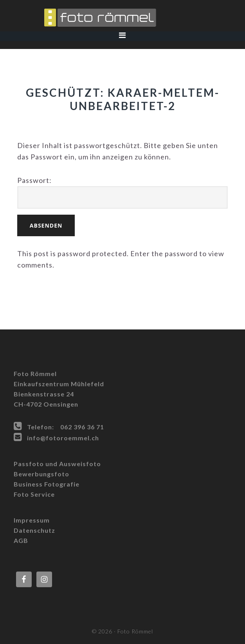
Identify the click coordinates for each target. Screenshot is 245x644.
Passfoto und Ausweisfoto (57, 464)
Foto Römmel (122, 18)
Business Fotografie (47, 484)
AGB (21, 540)
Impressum (32, 520)
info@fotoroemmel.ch (63, 438)
